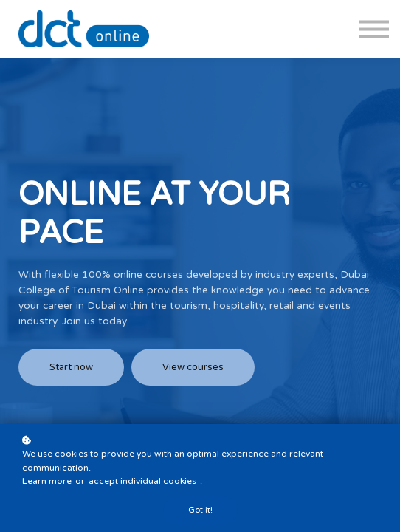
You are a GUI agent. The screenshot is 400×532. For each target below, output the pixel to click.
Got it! (200, 510)
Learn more (47, 481)
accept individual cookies (142, 481)
